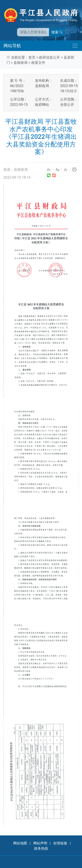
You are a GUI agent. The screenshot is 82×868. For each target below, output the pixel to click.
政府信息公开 (49, 57)
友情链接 (60, 843)
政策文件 (38, 63)
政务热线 (41, 848)
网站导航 (12, 46)
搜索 (57, 32)
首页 (32, 57)
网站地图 (20, 843)
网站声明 (40, 843)
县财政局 (21, 63)
